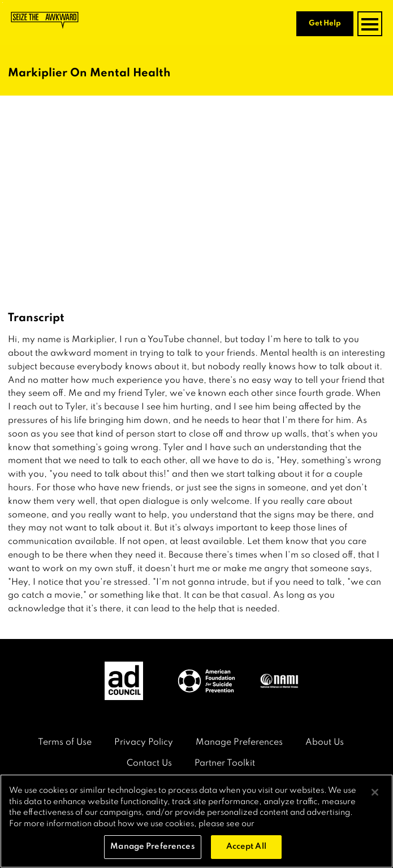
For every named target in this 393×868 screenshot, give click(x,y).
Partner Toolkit (225, 763)
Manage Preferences (239, 742)
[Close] (375, 792)
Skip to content (3, 3)
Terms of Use (65, 742)
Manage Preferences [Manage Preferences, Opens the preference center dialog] (152, 847)
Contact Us (149, 763)
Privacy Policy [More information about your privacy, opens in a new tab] (284, 824)
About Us (325, 742)
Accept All (246, 847)
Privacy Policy (144, 742)
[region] (196, 821)
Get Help (325, 23)
